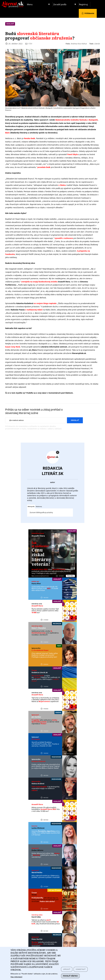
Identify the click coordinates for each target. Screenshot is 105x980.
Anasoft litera (38, 536)
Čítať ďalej (70, 576)
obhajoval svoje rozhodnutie (50, 185)
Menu (30, 4)
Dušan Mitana (37, 850)
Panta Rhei (36, 584)
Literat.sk (13, 2)
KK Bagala (36, 739)
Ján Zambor (36, 717)
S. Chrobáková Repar (40, 650)
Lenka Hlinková (38, 828)
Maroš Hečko (37, 872)
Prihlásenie (89, 13)
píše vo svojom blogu (26, 298)
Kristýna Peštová (38, 761)
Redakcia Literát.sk (53, 471)
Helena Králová (38, 784)
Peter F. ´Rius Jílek (39, 628)
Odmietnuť (81, 974)
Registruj (83, 4)
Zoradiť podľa (60, 4)
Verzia (34, 895)
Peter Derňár (37, 939)
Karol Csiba (36, 917)
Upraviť (67, 974)
